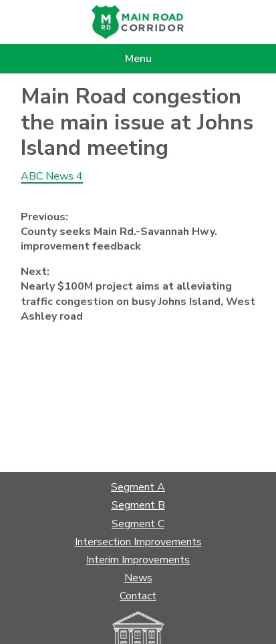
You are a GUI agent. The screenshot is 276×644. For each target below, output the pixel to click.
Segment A (138, 487)
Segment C (138, 524)
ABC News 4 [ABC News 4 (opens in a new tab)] (52, 176)
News (138, 578)
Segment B (138, 505)
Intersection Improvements (138, 542)
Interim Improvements (138, 560)
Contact (138, 596)
